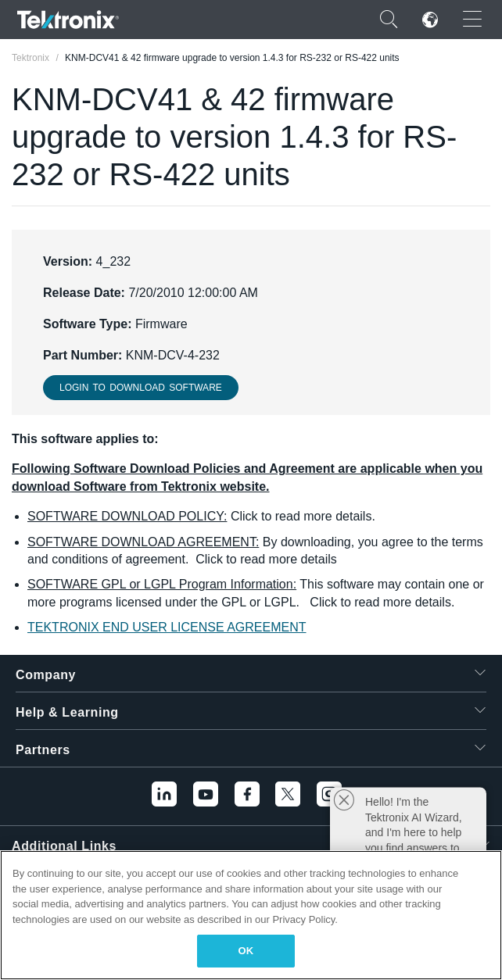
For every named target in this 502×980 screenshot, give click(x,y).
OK (246, 951)
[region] (251, 915)
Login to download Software (141, 388)
